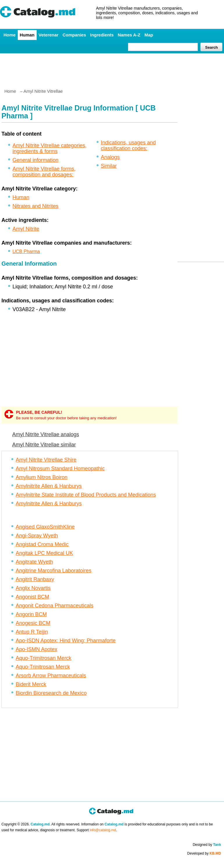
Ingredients (102, 35)
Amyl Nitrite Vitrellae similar (44, 445)
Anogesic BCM (33, 623)
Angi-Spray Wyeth (37, 536)
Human (27, 35)
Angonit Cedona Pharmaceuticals (55, 606)
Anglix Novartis (33, 588)
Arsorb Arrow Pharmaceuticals (51, 676)
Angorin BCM (31, 614)
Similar (109, 166)
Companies (74, 35)
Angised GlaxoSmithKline (45, 527)
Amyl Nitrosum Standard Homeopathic (60, 469)
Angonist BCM (32, 597)
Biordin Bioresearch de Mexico (51, 693)
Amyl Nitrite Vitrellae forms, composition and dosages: (44, 172)
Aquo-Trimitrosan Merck (43, 658)
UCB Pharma (26, 251)
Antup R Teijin (32, 632)
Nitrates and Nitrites (35, 206)
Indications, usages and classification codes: (128, 145)
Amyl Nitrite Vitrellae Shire (46, 460)
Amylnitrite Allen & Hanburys (49, 486)
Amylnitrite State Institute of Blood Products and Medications (86, 495)
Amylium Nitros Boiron (42, 477)
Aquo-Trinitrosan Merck (43, 667)
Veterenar (49, 35)
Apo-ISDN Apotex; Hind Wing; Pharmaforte (66, 641)
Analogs (110, 157)
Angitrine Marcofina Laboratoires (54, 571)
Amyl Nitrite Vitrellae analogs (46, 434)
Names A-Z (129, 35)
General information (35, 160)
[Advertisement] (112, 69)
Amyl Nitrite (26, 229)
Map (149, 35)
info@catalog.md (103, 830)
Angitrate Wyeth (34, 562)
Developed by (204, 853)
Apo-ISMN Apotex (37, 649)
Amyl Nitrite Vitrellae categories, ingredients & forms (50, 148)
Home (10, 35)
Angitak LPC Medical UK (44, 553)
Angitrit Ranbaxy (35, 579)
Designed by (207, 845)
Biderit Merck (31, 684)
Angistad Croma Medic (42, 544)
